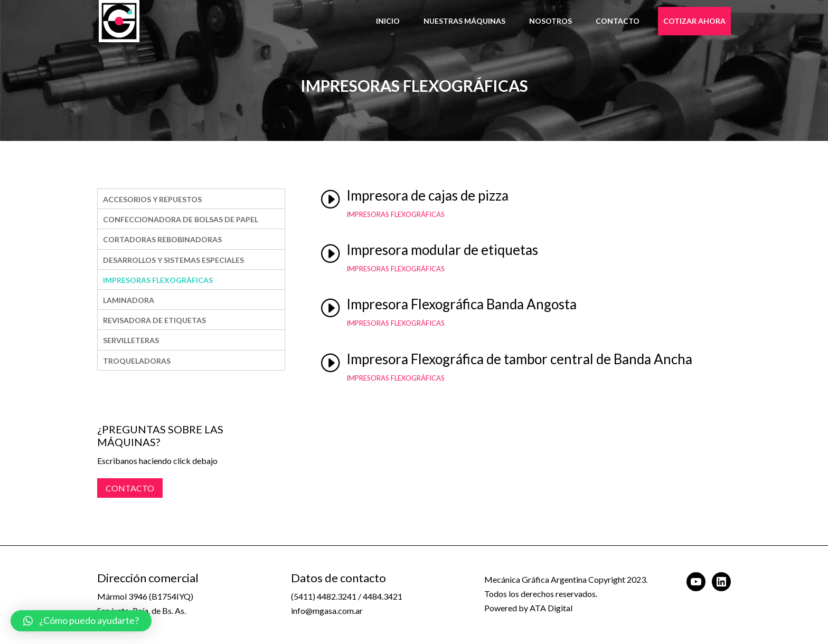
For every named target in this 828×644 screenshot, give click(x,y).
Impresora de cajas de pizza (427, 195)
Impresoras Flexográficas (158, 280)
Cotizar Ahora (694, 21)
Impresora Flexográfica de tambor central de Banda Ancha (519, 359)
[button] (81, 621)
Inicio (388, 21)
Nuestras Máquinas (464, 21)
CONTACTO (130, 488)
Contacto (618, 21)
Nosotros (551, 21)
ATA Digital (551, 608)
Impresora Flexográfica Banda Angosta (462, 304)
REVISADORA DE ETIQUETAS (154, 320)
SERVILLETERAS (131, 340)
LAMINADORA (129, 300)
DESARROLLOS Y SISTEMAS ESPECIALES (173, 260)
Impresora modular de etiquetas (442, 250)
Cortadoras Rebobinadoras (162, 239)
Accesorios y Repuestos (152, 199)
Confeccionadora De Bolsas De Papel (181, 219)
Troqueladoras (137, 361)
